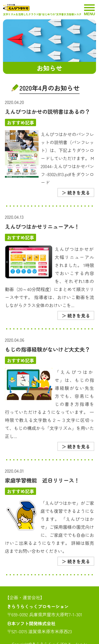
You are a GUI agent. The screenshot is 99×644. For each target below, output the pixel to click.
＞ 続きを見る (76, 193)
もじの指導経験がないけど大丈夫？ (47, 349)
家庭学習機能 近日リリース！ (42, 480)
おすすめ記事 (21, 122)
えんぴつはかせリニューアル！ (42, 226)
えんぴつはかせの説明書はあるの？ (47, 111)
